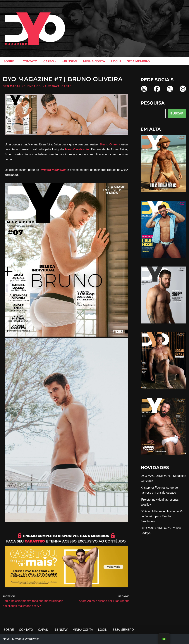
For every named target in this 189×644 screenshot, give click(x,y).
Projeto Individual (53, 170)
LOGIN (116, 61)
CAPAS (43, 630)
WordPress (32, 639)
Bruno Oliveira (110, 144)
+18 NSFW (70, 61)
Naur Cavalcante (57, 86)
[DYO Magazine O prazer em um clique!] (35, 29)
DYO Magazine (14, 86)
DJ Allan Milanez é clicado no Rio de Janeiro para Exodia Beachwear (163, 517)
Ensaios (34, 86)
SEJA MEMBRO (138, 61)
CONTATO (30, 61)
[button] (16, 61)
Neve (6, 639)
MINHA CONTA (94, 61)
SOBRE (9, 630)
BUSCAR (177, 113)
